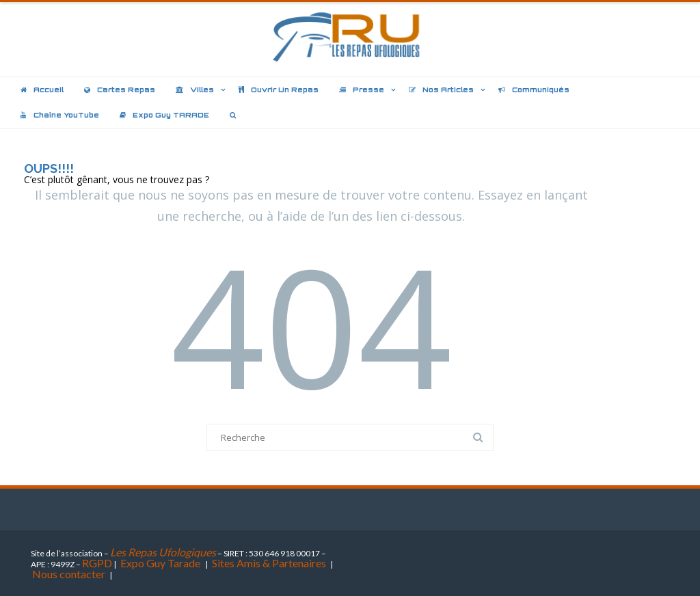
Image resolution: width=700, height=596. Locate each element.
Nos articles (441, 90)
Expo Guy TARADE (164, 115)
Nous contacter (69, 574)
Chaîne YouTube (60, 115)
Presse (362, 90)
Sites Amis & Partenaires (269, 563)
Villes (195, 90)
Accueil (42, 90)
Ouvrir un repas (279, 90)
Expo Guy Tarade (161, 563)
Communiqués (534, 90)
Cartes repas (120, 90)
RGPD (97, 563)
